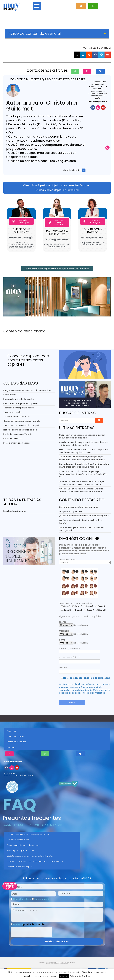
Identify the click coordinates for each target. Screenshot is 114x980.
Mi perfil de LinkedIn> (72, 170)
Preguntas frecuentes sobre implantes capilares (28, 390)
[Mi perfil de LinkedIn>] (84, 170)
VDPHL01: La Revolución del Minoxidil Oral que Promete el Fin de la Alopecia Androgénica (81, 490)
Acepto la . (29, 924)
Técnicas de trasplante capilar (19, 408)
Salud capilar (10, 395)
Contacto (11, 747)
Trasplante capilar (13, 412)
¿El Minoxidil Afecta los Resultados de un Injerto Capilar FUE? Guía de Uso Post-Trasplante (83, 483)
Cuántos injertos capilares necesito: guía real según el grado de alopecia (82, 436)
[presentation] (31, 932)
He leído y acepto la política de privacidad (86, 678)
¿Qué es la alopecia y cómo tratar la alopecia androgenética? (35, 861)
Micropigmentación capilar (17, 443)
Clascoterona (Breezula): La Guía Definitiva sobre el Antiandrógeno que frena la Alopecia (84, 465)
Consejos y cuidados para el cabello (22, 421)
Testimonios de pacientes (17, 416)
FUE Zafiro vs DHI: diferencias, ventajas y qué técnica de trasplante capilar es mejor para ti (82, 458)
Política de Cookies (15, 736)
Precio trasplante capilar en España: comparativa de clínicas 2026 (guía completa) (84, 451)
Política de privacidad (16, 742)
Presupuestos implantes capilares (21, 403)
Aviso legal (12, 731)
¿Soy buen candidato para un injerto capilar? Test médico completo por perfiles (84, 444)
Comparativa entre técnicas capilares (78, 507)
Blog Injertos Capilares (15, 511)
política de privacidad (34, 924)
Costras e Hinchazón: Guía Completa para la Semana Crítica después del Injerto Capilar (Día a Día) (84, 474)
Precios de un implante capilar (19, 399)
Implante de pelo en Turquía (18, 434)
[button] (37, 6)
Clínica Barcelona (22, 899)
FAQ (19, 805)
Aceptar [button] (64, 976)
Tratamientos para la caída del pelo (22, 425)
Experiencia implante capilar (20, 867)
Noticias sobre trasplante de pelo (20, 430)
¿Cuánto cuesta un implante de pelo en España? (84, 516)
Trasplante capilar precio (72, 511)
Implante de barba (13, 438)
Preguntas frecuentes (32, 818)
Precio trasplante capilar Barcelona (23, 845)
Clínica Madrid (42, 899)
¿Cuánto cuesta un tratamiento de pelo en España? (30, 856)
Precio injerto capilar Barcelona (21, 851)
